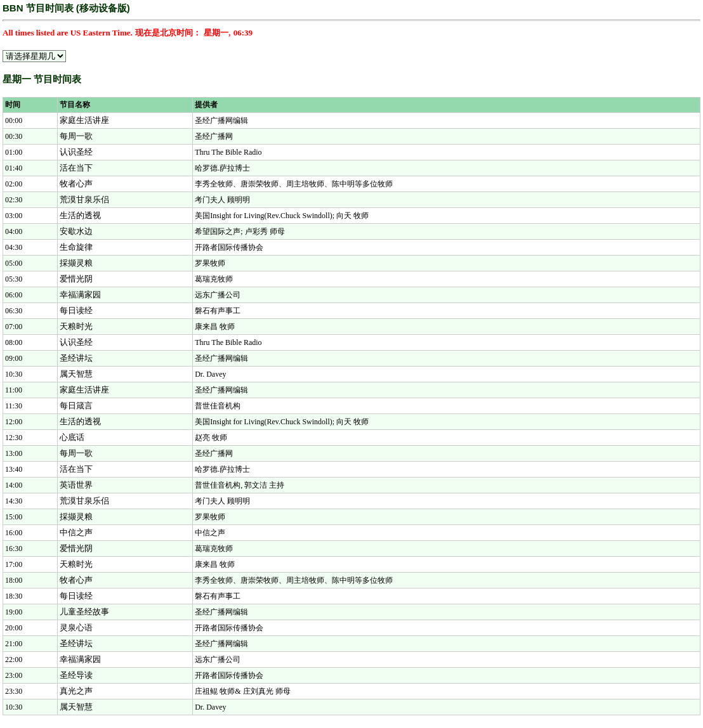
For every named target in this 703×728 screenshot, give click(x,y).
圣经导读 (76, 675)
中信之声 (76, 532)
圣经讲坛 (76, 358)
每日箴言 (76, 406)
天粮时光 (76, 326)
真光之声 (76, 691)
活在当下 (76, 168)
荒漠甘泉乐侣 (84, 199)
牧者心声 (76, 184)
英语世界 (76, 485)
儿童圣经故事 (84, 612)
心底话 (72, 437)
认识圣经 (76, 152)
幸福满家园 (80, 295)
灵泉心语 (76, 627)
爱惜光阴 (76, 279)
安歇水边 (76, 231)
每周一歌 (76, 136)
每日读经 (76, 310)
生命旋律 (76, 247)
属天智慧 (76, 374)
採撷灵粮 (76, 263)
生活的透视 (80, 215)
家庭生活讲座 (84, 120)
